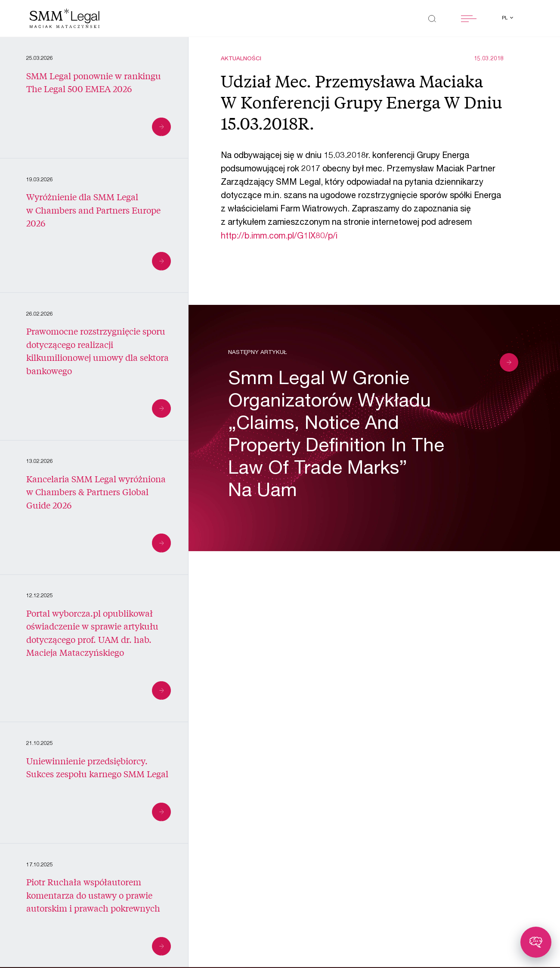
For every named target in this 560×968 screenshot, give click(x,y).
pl (505, 18)
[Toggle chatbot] (536, 942)
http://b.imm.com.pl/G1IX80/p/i (279, 237)
